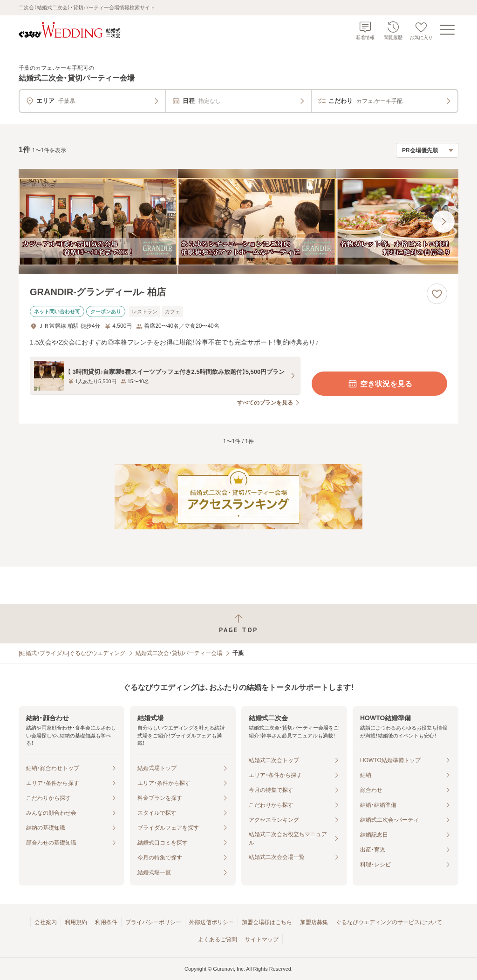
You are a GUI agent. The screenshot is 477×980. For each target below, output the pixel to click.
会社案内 (46, 922)
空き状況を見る (380, 384)
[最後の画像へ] (443, 222)
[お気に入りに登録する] (437, 294)
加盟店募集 (314, 922)
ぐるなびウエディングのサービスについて (389, 922)
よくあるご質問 (218, 939)
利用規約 (76, 922)
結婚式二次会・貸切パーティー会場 (179, 653)
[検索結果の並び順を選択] (427, 150)
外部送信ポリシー (211, 922)
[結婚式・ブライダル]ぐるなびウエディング (72, 653)
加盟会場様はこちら (267, 922)
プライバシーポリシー (153, 922)
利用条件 (106, 922)
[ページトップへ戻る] (238, 624)
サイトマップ (262, 939)
